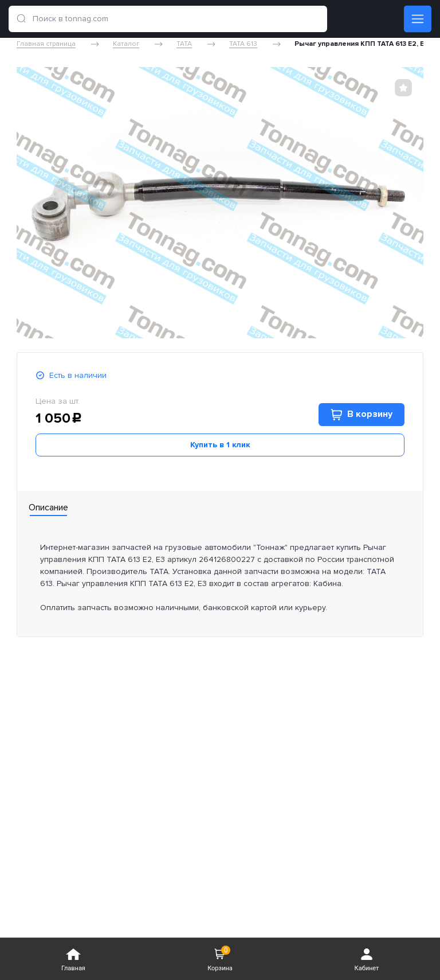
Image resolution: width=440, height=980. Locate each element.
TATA (184, 44)
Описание (48, 507)
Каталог (126, 44)
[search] (21, 19)
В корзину (362, 414)
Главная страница (46, 44)
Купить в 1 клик (220, 445)
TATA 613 (243, 44)
